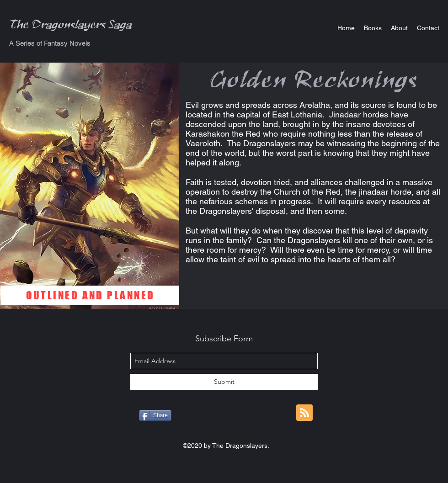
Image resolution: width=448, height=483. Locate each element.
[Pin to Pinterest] (259, 416)
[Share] (155, 415)
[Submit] (224, 382)
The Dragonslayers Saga (71, 27)
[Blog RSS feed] (304, 413)
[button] (373, 28)
